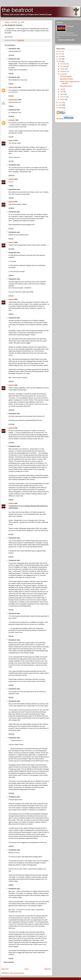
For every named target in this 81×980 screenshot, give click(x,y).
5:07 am (11, 610)
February (63, 97)
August (63, 74)
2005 (60, 108)
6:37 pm (11, 228)
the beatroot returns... (14, 25)
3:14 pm (11, 296)
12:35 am (11, 793)
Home (26, 969)
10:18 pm (11, 734)
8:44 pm (11, 685)
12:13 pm (11, 249)
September (64, 72)
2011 (60, 54)
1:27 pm (11, 161)
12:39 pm (11, 208)
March (62, 94)
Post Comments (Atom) (17, 973)
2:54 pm (11, 84)
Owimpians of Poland (66, 79)
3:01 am (11, 239)
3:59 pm (11, 314)
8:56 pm (11, 500)
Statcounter (60, 119)
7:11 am (11, 137)
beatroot (11, 140)
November (64, 66)
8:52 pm (11, 697)
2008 (60, 62)
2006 (60, 105)
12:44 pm (11, 442)
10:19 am (11, 410)
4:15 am (11, 846)
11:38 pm (11, 116)
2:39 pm (11, 275)
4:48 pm (11, 106)
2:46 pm (11, 73)
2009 (60, 59)
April (62, 92)
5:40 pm (11, 958)
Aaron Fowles (13, 87)
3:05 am (11, 198)
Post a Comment (9, 962)
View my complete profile (66, 40)
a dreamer (12, 120)
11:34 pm (11, 55)
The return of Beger (66, 76)
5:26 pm (11, 381)
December (64, 64)
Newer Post (5, 969)
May (62, 89)
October (63, 69)
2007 (60, 103)
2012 (60, 51)
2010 (60, 56)
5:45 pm (11, 636)
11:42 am (11, 424)
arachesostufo (13, 100)
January (63, 99)
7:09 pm (11, 186)
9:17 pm (11, 534)
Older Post (48, 969)
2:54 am (11, 557)
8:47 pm (11, 96)
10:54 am (11, 175)
